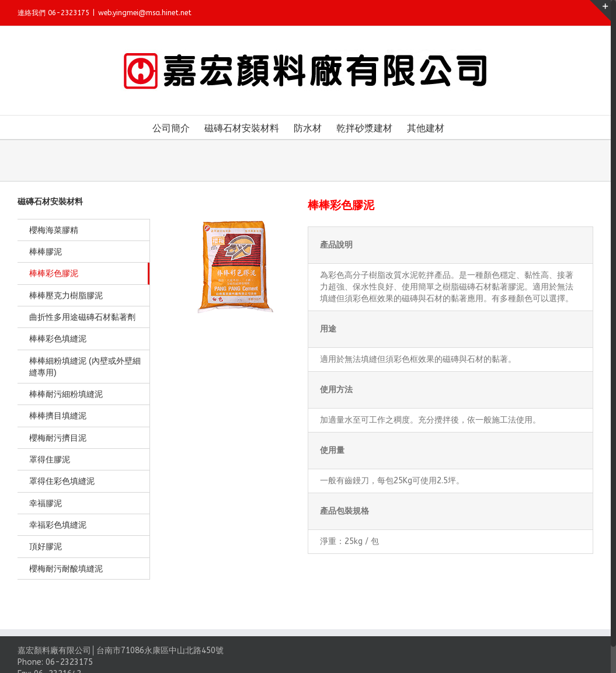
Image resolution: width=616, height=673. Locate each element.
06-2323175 (69, 662)
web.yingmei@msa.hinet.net (145, 13)
